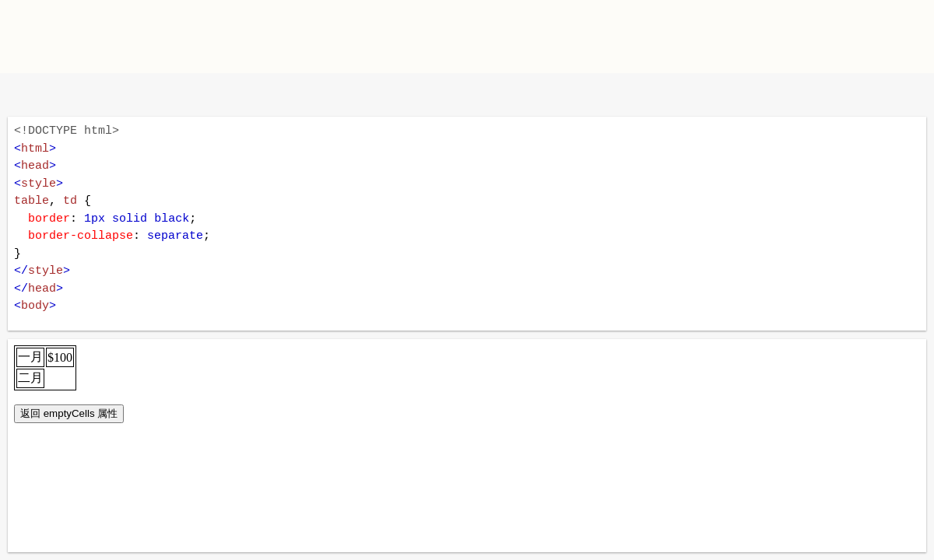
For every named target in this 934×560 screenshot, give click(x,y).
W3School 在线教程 (25, 94)
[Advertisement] (651, 35)
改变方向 (76, 94)
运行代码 (210, 94)
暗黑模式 (126, 94)
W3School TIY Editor (139, 37)
